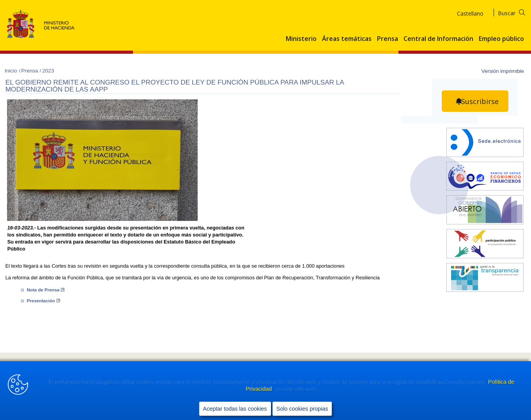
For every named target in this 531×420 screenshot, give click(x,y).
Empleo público (501, 39)
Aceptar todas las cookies (235, 409)
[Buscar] (516, 12)
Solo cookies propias (302, 409)
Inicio (12, 71)
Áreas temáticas (347, 39)
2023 (48, 71)
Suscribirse (480, 101)
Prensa (388, 39)
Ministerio (301, 39)
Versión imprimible (503, 71)
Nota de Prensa (46, 290)
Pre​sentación (43, 301)
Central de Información (438, 39)
